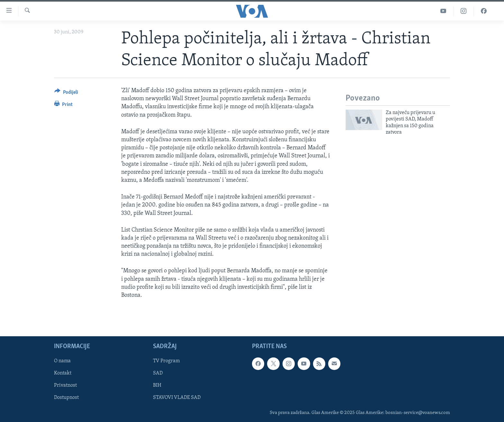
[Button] (66, 93)
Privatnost (65, 386)
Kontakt (63, 374)
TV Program (166, 361)
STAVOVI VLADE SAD (177, 398)
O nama (62, 361)
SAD (158, 374)
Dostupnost (66, 398)
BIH (157, 386)
